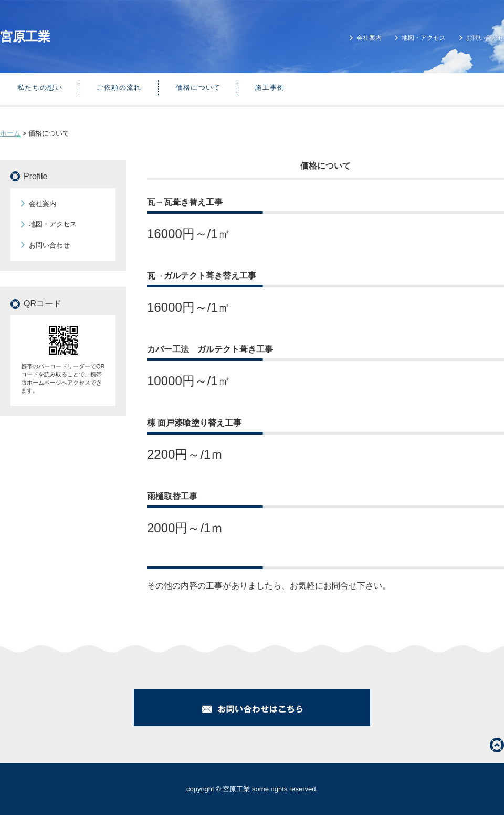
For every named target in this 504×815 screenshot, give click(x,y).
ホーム (10, 133)
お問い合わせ (485, 38)
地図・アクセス (424, 38)
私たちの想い (40, 87)
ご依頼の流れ (119, 87)
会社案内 (369, 38)
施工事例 (270, 87)
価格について (198, 87)
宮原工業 (25, 37)
